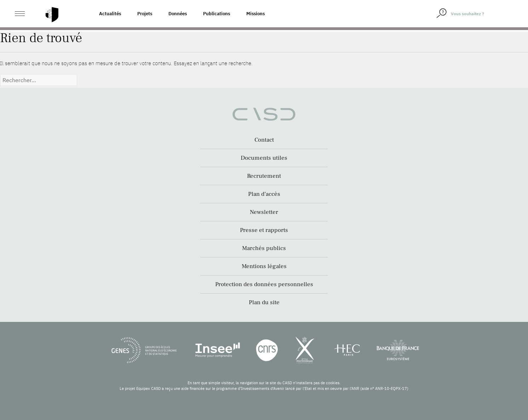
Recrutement (264, 176)
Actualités (110, 14)
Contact (264, 140)
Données (178, 14)
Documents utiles (264, 158)
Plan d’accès (264, 194)
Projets (145, 14)
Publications (217, 14)
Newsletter (264, 212)
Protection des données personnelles (264, 284)
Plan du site (264, 302)
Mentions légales (264, 266)
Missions (256, 14)
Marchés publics (264, 248)
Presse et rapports (264, 230)
